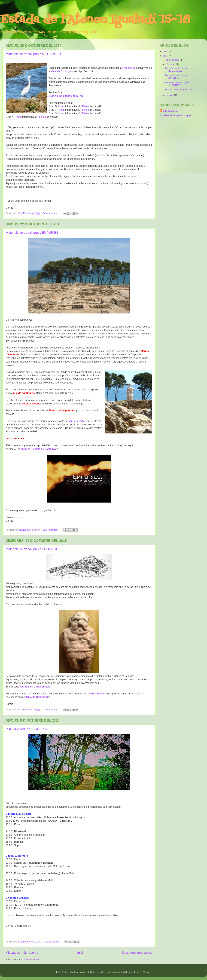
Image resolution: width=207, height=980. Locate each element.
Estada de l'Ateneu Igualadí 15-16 (95, 20)
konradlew (115, 972)
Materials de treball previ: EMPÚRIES (32, 233)
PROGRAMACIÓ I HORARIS (26, 729)
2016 (166, 52)
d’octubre (171, 64)
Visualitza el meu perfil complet (175, 115)
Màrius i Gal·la (77, 421)
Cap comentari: (51, 213)
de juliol (170, 95)
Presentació (129, 68)
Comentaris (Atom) (31, 960)
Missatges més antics (137, 953)
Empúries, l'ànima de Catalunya (38, 449)
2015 (166, 56)
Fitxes (61, 106)
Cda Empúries (170, 111)
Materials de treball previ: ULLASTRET (33, 549)
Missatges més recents (22, 953)
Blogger (147, 972)
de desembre (173, 60)
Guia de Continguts (62, 71)
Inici (80, 953)
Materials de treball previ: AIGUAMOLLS (34, 54)
